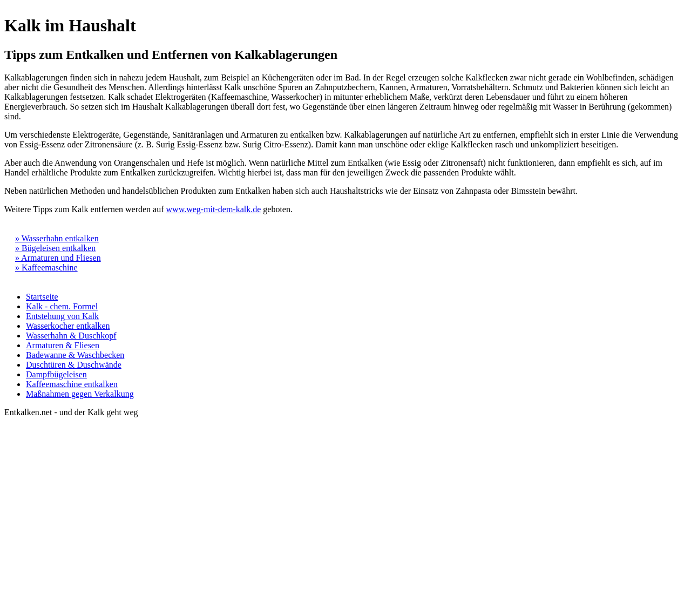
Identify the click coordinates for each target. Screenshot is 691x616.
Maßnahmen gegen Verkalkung (80, 394)
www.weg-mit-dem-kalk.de (214, 209)
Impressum (23, 422)
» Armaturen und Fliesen (58, 258)
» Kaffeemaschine (46, 268)
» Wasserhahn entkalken (57, 238)
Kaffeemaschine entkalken (72, 384)
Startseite (42, 297)
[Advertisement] (614, 454)
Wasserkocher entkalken (68, 326)
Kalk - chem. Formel (62, 306)
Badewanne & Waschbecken (75, 355)
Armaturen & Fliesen (63, 345)
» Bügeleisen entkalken (55, 248)
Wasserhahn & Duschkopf (71, 336)
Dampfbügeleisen (56, 374)
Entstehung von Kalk (62, 316)
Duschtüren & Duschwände (74, 365)
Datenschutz (72, 422)
